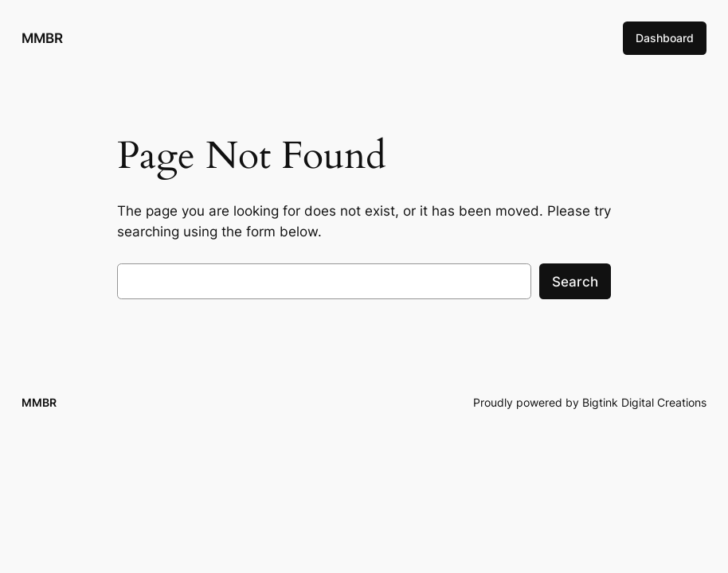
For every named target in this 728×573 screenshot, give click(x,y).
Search (575, 282)
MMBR (42, 38)
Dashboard (665, 38)
